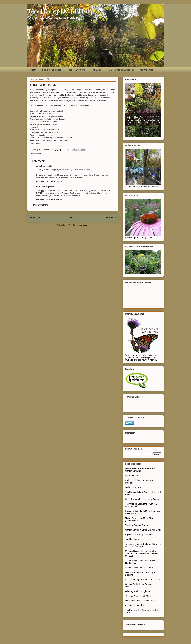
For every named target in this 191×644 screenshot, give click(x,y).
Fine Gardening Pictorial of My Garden (143, 580)
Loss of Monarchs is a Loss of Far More (143, 499)
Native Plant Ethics (134, 487)
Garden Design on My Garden (139, 568)
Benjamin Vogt (43, 187)
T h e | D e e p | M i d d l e (57, 11)
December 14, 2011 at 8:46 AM (49, 199)
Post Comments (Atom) (79, 225)
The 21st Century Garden (137, 525)
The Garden (97, 70)
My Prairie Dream (133, 476)
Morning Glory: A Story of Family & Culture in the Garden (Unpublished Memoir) (141, 553)
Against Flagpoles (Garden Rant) (140, 535)
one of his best (63, 95)
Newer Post (36, 218)
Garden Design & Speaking (121, 70)
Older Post (110, 218)
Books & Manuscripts (52, 70)
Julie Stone (41, 166)
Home (73, 218)
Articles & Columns (77, 70)
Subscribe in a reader (136, 624)
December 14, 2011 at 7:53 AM (49, 181)
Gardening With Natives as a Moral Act (143, 530)
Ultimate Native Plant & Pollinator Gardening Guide (140, 470)
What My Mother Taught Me (138, 591)
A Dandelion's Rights (135, 605)
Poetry (39, 154)
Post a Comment (40, 205)
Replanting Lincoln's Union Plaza (140, 601)
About (33, 70)
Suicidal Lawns (132, 539)
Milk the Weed (147, 70)
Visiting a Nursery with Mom (138, 596)
